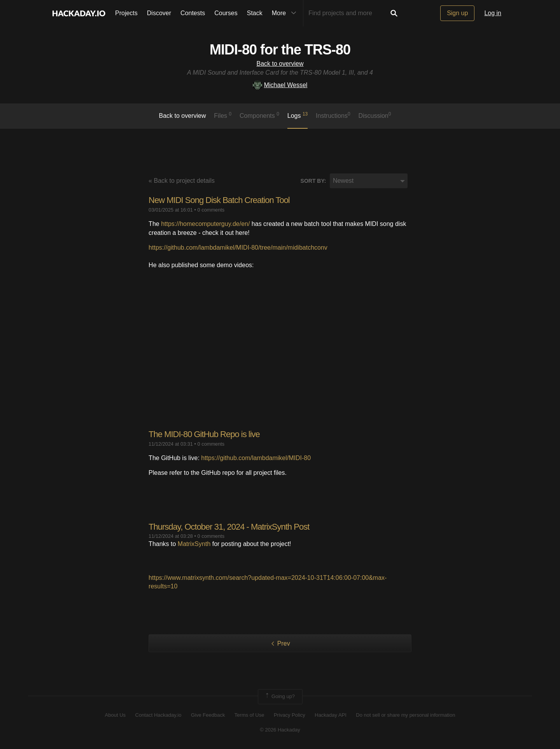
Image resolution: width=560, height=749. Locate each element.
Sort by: (313, 181)
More (286, 13)
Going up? (280, 696)
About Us (115, 715)
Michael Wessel (280, 85)
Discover (159, 13)
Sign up (457, 13)
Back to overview (280, 64)
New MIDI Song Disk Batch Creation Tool (219, 200)
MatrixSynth (194, 544)
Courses (226, 13)
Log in (493, 13)
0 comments (211, 210)
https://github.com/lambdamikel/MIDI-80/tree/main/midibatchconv (238, 248)
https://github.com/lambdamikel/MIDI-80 (256, 458)
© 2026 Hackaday (280, 730)
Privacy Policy (290, 715)
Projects (126, 13)
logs (298, 115)
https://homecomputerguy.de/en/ (205, 224)
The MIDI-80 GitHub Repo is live (204, 434)
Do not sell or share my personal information (405, 715)
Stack (255, 13)
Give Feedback (208, 715)
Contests (193, 13)
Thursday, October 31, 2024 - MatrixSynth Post (229, 527)
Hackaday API (331, 715)
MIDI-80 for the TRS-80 (280, 50)
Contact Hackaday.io (158, 715)
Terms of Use (249, 715)
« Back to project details (182, 181)
